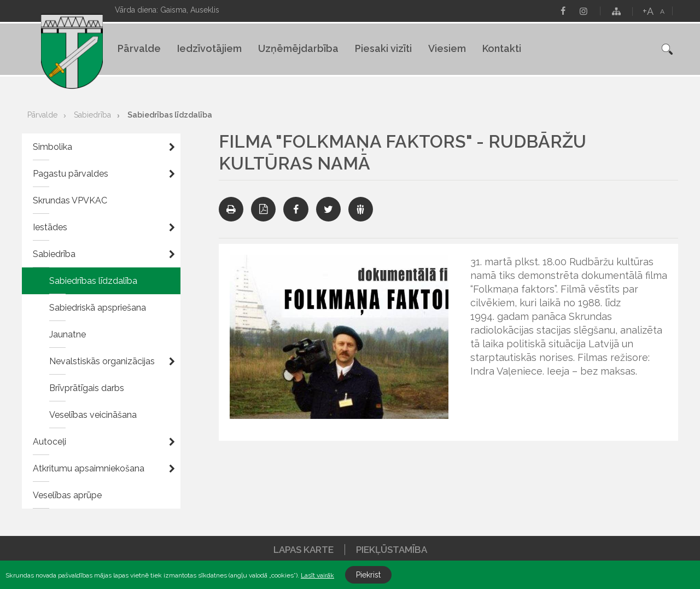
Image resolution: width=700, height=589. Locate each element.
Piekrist (368, 575)
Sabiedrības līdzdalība (170, 115)
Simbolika (52, 147)
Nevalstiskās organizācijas (102, 361)
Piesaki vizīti (383, 48)
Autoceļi (49, 442)
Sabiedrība (92, 115)
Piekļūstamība (392, 550)
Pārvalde (139, 48)
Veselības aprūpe (67, 495)
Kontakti (502, 48)
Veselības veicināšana (93, 415)
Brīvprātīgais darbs (87, 388)
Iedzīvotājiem (209, 48)
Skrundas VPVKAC (70, 200)
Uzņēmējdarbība (298, 48)
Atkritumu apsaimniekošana (89, 468)
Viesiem (447, 48)
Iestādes (50, 227)
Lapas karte (304, 550)
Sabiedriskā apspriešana (98, 308)
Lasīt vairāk (317, 575)
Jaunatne (68, 334)
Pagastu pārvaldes (71, 174)
